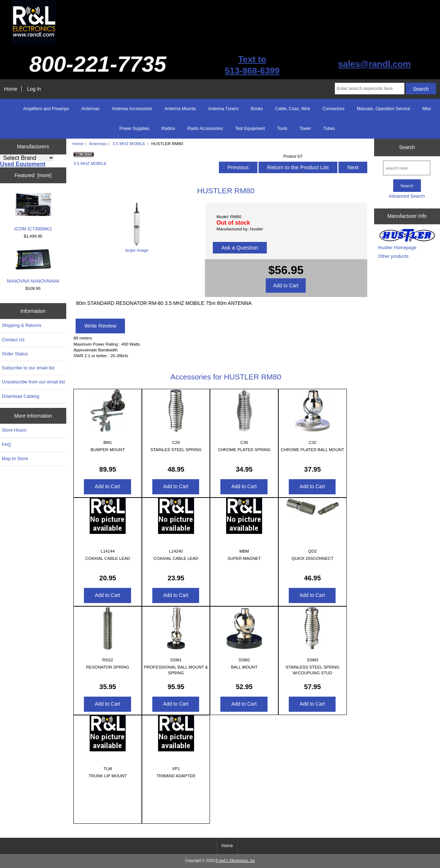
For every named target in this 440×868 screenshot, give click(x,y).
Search (407, 147)
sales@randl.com (374, 64)
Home (11, 89)
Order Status (15, 354)
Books (257, 109)
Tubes (329, 129)
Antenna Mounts (180, 109)
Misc (427, 109)
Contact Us (13, 340)
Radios (168, 129)
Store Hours (14, 430)
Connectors (333, 109)
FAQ (6, 444)
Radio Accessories (205, 129)
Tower (305, 129)
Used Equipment (23, 164)
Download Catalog (21, 396)
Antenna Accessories (132, 109)
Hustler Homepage (397, 248)
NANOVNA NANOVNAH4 (33, 266)
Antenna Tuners (223, 109)
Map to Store (15, 458)
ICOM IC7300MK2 (33, 212)
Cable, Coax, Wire (293, 109)
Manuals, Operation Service (383, 109)
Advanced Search (407, 196)
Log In (34, 89)
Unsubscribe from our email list (33, 382)
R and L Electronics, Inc (235, 861)
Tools (282, 129)
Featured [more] (33, 175)
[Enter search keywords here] (369, 89)
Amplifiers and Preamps (46, 109)
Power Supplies (134, 129)
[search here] (407, 168)
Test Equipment (250, 129)
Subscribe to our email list (28, 368)
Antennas (98, 143)
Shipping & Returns (22, 325)
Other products (393, 256)
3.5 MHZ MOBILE (129, 143)
